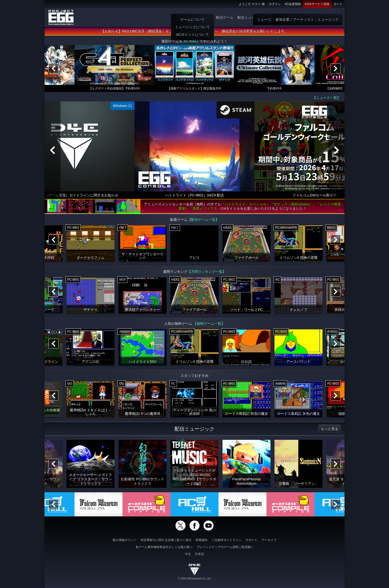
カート (338, 4)
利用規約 (201, 540)
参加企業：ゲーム (326, 17)
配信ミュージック (251, 17)
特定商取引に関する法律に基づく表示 (166, 540)
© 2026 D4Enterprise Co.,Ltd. (194, 579)
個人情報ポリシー (124, 540)
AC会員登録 (293, 4)
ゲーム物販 (278, 17)
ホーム (192, 17)
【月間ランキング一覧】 (207, 272)
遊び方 (207, 17)
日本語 (199, 554)
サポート (251, 540)
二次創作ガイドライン (226, 540)
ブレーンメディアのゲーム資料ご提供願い (225, 547)
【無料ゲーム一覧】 (209, 324)
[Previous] (53, 68)
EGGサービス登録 (317, 4)
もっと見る (329, 429)
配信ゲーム (225, 17)
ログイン (275, 4)
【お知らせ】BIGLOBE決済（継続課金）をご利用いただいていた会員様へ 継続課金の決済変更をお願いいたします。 (194, 31)
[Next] (335, 68)
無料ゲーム (300, 17)
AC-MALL (191, 41)
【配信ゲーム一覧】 (203, 220)
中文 (188, 554)
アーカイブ (269, 540)
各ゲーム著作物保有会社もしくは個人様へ (164, 547)
